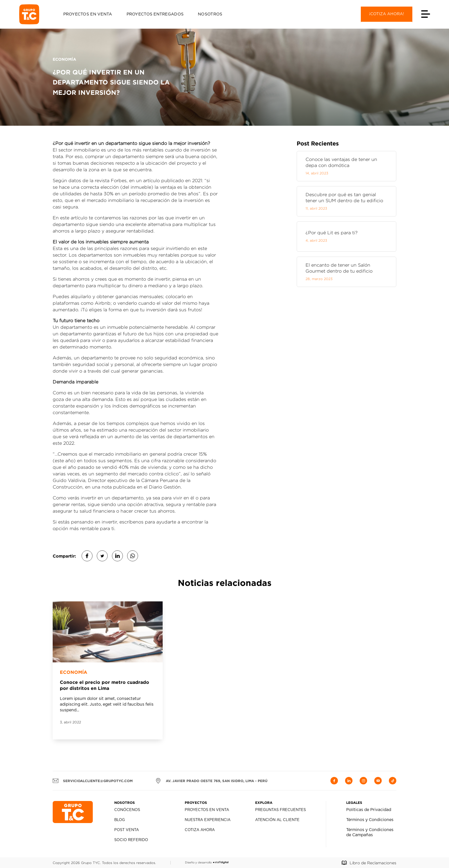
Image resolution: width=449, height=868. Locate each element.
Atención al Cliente (277, 820)
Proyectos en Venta (88, 14)
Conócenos (127, 810)
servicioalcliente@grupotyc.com (93, 781)
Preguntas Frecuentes (280, 810)
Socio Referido (131, 840)
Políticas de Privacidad (369, 810)
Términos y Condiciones (370, 820)
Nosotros (210, 14)
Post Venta (127, 830)
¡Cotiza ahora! (387, 14)
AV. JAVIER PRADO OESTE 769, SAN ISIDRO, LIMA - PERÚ (211, 781)
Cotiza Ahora (200, 830)
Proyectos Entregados (155, 14)
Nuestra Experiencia (208, 820)
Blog (120, 820)
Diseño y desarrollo (207, 862)
